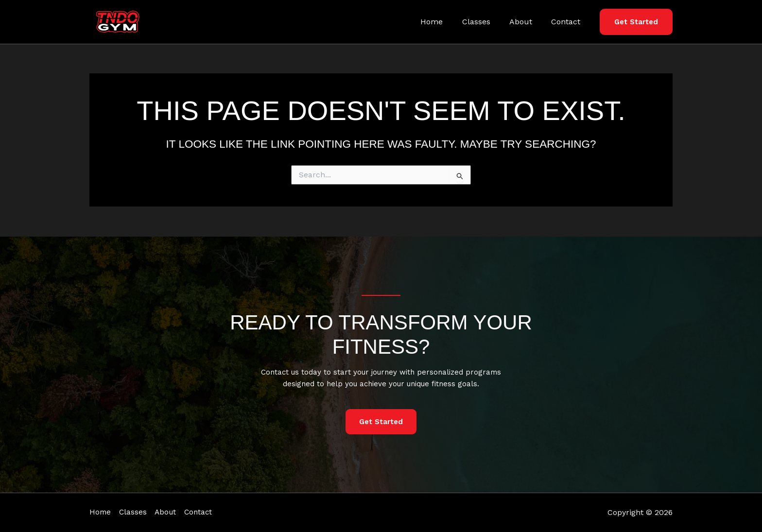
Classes (485, 22)
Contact (568, 22)
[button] (636, 22)
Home (444, 22)
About (526, 22)
